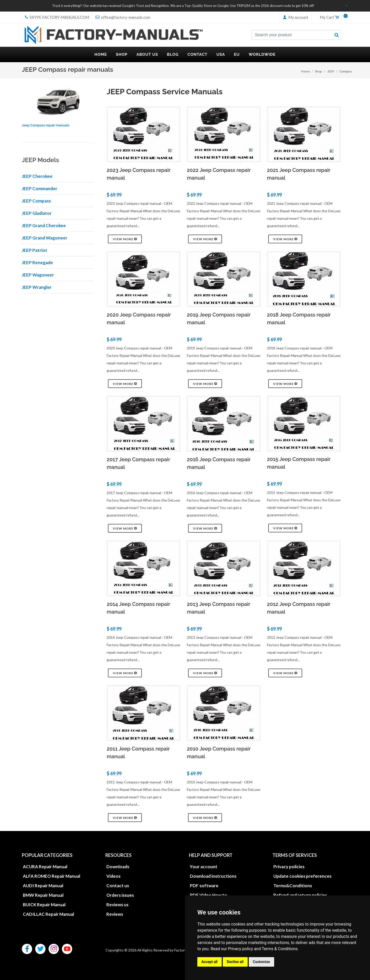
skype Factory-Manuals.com (57, 17)
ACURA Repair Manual (45, 867)
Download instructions (213, 876)
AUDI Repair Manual (43, 886)
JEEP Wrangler (37, 287)
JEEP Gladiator (37, 213)
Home (306, 71)
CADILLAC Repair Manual (48, 914)
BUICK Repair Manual (44, 905)
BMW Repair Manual (43, 895)
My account (296, 17)
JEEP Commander (40, 188)
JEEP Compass (36, 201)
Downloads (118, 867)
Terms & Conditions (280, 949)
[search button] (337, 35)
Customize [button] (261, 962)
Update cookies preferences (302, 876)
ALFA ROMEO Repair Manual (52, 876)
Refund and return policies (300, 895)
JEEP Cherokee (37, 176)
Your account (204, 867)
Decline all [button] (235, 962)
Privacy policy (240, 949)
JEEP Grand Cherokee (44, 225)
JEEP (331, 71)
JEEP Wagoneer (38, 275)
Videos (113, 876)
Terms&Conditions (293, 886)
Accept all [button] (210, 962)
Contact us (118, 886)
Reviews (115, 914)
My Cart (332, 17)
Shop (318, 71)
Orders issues (120, 895)
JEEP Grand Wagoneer (45, 238)
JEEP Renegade (37, 262)
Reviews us (117, 905)
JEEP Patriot (35, 250)
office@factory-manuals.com (123, 17)
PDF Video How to (209, 895)
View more (125, 239)
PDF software (204, 886)
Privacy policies (289, 867)
